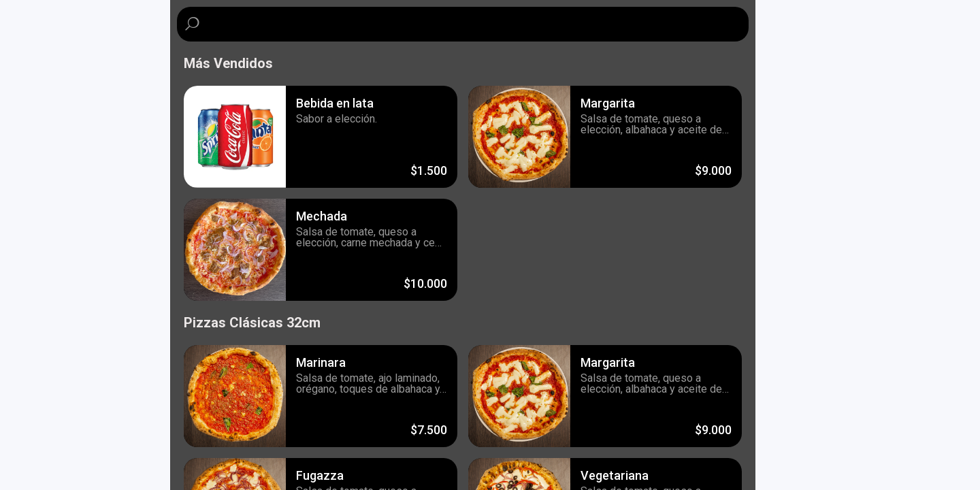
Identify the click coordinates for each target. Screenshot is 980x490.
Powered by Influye (56, 473)
